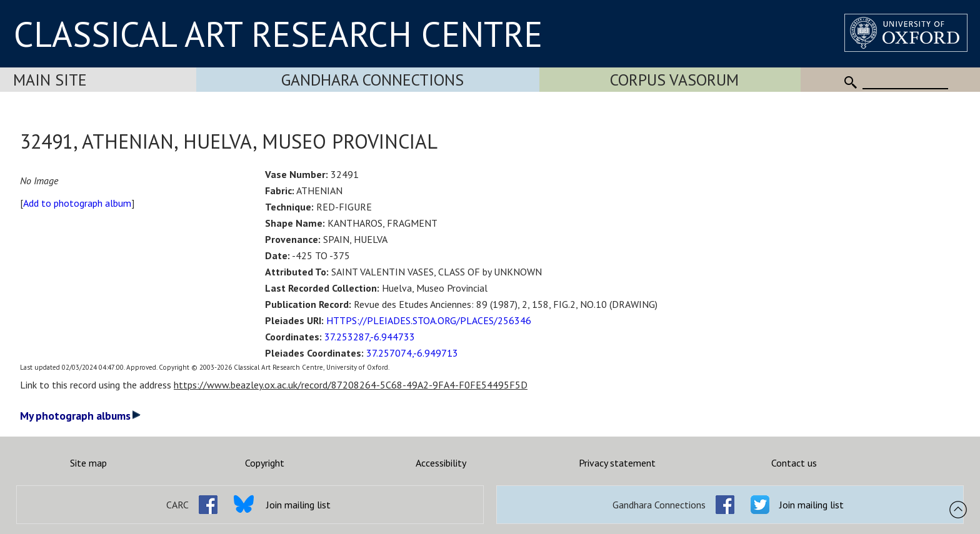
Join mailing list (298, 505)
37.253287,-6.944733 (370, 337)
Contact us (794, 463)
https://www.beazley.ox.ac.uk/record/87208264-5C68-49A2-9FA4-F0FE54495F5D (351, 385)
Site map (88, 463)
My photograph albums (80, 416)
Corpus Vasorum (674, 80)
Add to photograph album (77, 203)
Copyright (265, 463)
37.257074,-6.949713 (412, 353)
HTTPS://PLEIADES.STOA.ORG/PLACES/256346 (429, 320)
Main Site (50, 80)
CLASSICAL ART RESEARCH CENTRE (278, 34)
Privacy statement (617, 463)
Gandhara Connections (372, 80)
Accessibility (441, 463)
